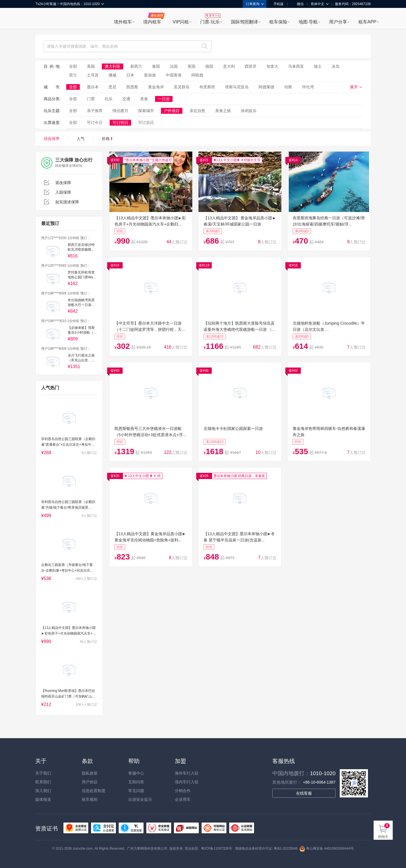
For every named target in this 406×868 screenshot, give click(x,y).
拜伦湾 (308, 87)
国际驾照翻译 (244, 22)
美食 (144, 99)
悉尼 (112, 87)
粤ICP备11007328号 (216, 849)
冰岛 (336, 66)
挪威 (112, 75)
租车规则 (90, 799)
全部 (73, 66)
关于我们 (43, 773)
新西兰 (136, 66)
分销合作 (183, 791)
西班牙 (251, 66)
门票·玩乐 (210, 22)
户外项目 (172, 111)
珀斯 (288, 87)
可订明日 (120, 123)
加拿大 (272, 66)
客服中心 (136, 773)
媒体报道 (43, 799)
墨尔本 (93, 87)
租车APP (367, 22)
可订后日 (146, 123)
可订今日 (95, 123)
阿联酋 (197, 75)
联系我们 (43, 782)
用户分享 (338, 22)
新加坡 (150, 75)
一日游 (164, 99)
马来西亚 (296, 66)
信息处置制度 (94, 791)
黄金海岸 (156, 87)
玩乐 (109, 99)
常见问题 (136, 791)
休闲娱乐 (249, 111)
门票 (91, 99)
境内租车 (152, 22)
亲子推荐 (95, 111)
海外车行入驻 (187, 773)
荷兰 (73, 75)
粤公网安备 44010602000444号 (327, 849)
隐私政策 (90, 773)
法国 (174, 66)
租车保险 (278, 22)
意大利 (229, 66)
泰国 (156, 66)
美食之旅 (223, 111)
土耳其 (93, 75)
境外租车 (123, 22)
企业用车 (183, 799)
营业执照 (191, 849)
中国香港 (174, 75)
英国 (191, 66)
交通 (126, 99)
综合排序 (52, 139)
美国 (91, 66)
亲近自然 (197, 111)
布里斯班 (207, 87)
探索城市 (146, 111)
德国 (209, 66)
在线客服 (304, 793)
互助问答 (136, 782)
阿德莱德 (266, 87)
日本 (130, 75)
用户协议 (90, 782)
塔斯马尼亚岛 (237, 87)
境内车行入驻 (187, 782)
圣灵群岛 (182, 87)
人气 (81, 139)
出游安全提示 (140, 799)
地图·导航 (308, 22)
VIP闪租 (181, 22)
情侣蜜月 (120, 111)
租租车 (43, 19)
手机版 (277, 4)
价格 (107, 139)
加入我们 (43, 791)
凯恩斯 (132, 87)
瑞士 (318, 66)
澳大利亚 (112, 66)
